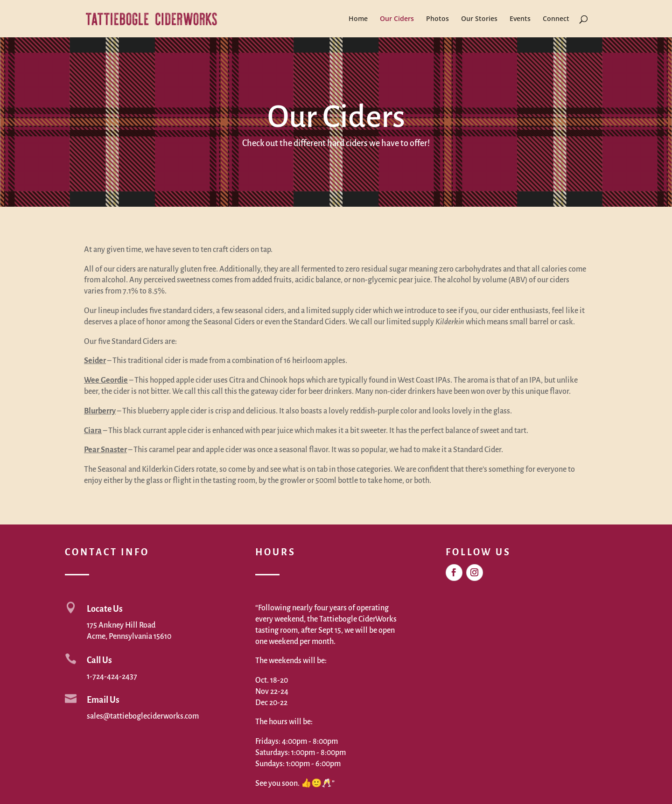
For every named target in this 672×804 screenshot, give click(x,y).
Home (358, 19)
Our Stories (479, 19)
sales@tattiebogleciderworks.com (143, 716)
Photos (437, 19)
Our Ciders (397, 19)
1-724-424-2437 (112, 677)
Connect (556, 19)
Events (520, 19)
